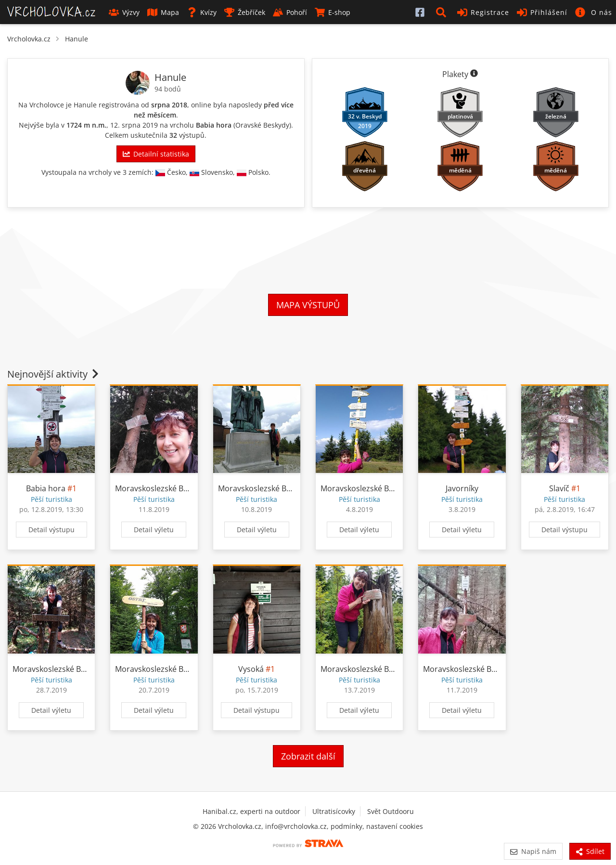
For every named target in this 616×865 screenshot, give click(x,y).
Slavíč (559, 488)
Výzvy (124, 12)
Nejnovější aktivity (54, 374)
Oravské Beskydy (262, 125)
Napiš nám (533, 851)
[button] (443, 12)
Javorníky (462, 488)
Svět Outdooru (391, 811)
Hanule (77, 39)
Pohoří (290, 12)
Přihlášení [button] (542, 12)
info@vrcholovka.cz (296, 826)
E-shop (333, 12)
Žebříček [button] (245, 12)
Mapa (163, 12)
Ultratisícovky (334, 811)
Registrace (483, 12)
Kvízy (202, 12)
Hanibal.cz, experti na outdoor (251, 811)
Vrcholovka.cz (29, 39)
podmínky (346, 826)
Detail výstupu (51, 530)
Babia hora (214, 125)
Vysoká (251, 669)
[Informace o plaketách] (474, 74)
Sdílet (590, 851)
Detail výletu (154, 530)
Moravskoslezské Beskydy (161, 488)
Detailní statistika (156, 154)
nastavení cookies (395, 826)
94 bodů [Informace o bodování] (168, 89)
